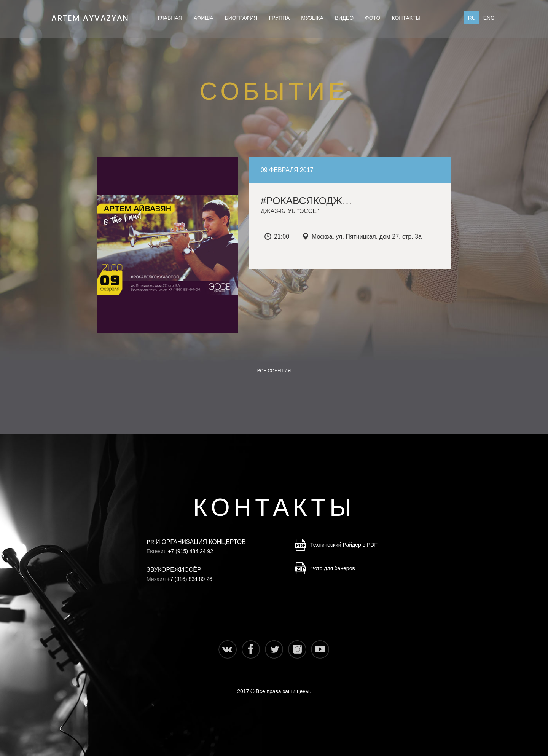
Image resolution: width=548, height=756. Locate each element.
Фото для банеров (333, 568)
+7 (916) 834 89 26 (190, 579)
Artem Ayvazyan (90, 16)
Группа (279, 18)
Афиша (204, 18)
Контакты (406, 18)
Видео (344, 18)
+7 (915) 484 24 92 (190, 551)
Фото (373, 18)
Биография (241, 18)
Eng (489, 18)
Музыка (312, 18)
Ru (472, 18)
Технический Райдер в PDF (344, 545)
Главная (170, 18)
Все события (274, 371)
